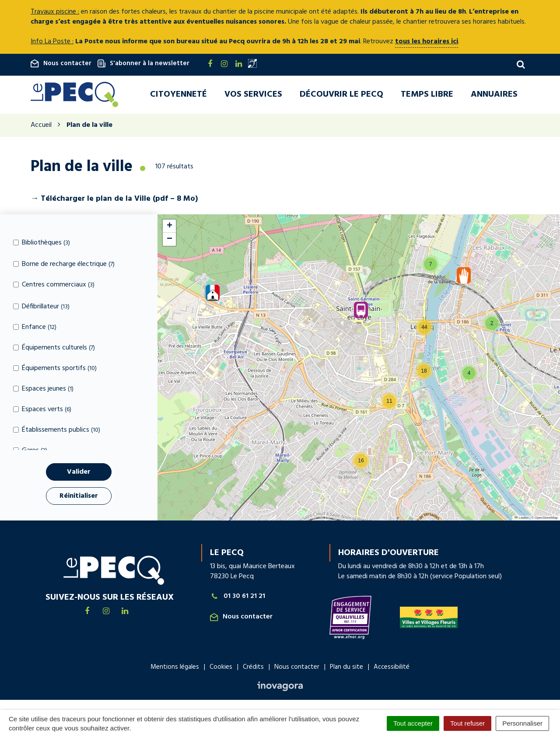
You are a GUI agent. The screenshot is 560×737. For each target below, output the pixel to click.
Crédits (253, 668)
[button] (213, 294)
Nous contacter (61, 63)
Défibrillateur (41, 308)
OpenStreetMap (546, 519)
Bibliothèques (42, 243)
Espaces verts (42, 410)
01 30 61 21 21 (238, 598)
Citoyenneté (178, 95)
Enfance (35, 328)
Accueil (41, 126)
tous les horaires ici (427, 42)
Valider (79, 473)
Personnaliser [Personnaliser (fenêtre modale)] (522, 723)
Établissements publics (57, 431)
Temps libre (427, 95)
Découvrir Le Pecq (341, 95)
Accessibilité (392, 668)
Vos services (253, 95)
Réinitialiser (79, 497)
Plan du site (346, 668)
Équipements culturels (54, 349)
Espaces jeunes (43, 390)
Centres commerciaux (54, 286)
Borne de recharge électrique (64, 265)
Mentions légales (175, 668)
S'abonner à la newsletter (143, 63)
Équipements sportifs (55, 369)
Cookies (221, 668)
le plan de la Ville (119, 200)
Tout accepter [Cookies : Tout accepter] (413, 723)
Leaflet (521, 519)
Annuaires (494, 95)
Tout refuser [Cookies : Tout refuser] (467, 723)
